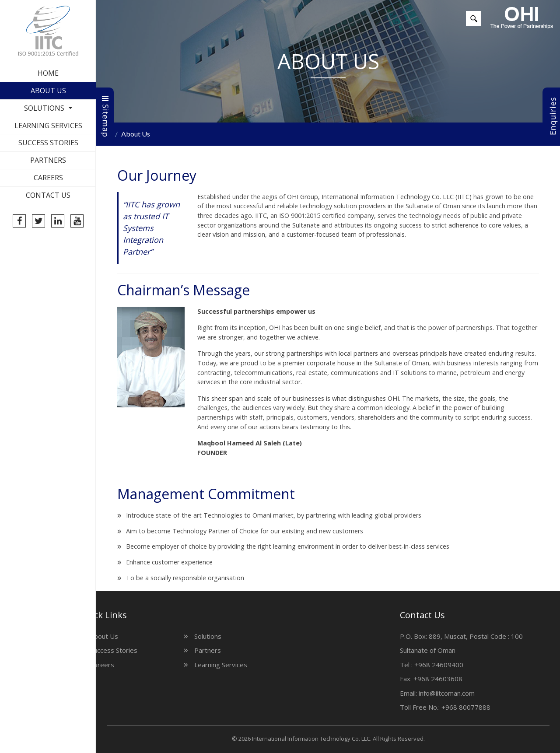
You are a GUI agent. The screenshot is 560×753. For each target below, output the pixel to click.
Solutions (44, 108)
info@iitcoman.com (502, 693)
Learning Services (48, 126)
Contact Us (48, 195)
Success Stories (48, 143)
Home (48, 73)
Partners (48, 160)
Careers (48, 178)
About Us (48, 91)
